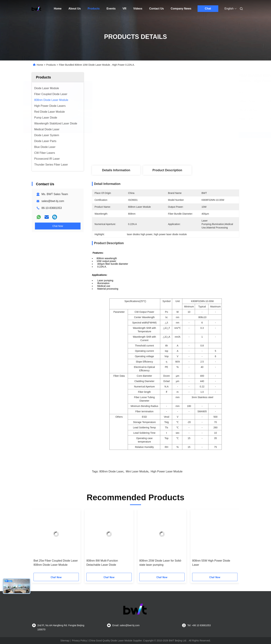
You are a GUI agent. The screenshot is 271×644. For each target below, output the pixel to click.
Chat (208, 9)
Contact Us (156, 9)
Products (94, 9)
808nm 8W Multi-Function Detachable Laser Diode (102, 563)
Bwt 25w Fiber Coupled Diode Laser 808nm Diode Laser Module (56, 563)
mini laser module (137, 471)
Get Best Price (185, 135)
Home (58, 9)
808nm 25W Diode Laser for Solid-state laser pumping (160, 563)
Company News (181, 9)
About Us (75, 9)
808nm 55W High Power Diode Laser (211, 563)
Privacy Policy (79, 641)
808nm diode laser (111, 471)
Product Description (167, 170)
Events (111, 9)
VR (124, 9)
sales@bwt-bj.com (53, 201)
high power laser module (167, 471)
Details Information (116, 170)
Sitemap (65, 641)
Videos (138, 9)
